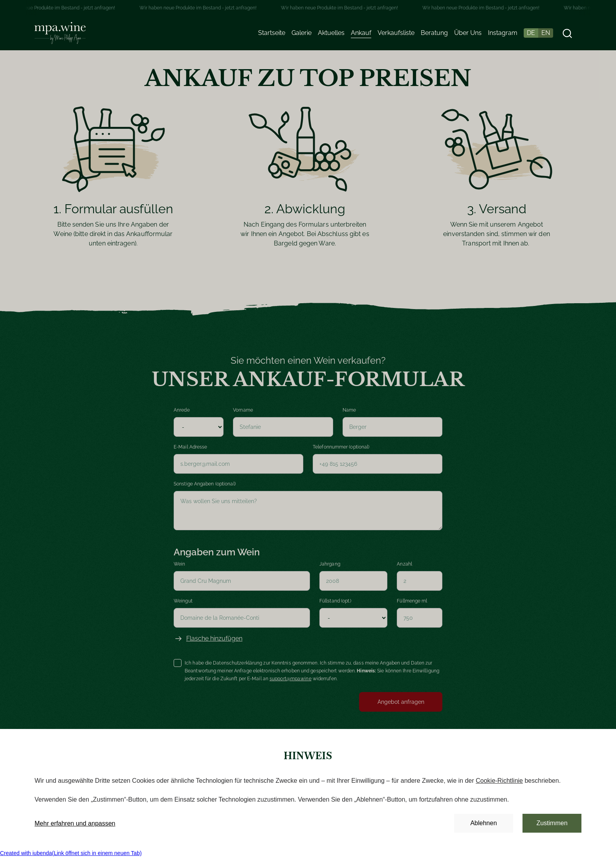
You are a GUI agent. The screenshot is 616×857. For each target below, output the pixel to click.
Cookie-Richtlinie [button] (499, 781)
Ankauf (361, 33)
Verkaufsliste (396, 33)
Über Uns (468, 33)
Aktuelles (331, 33)
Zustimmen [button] (552, 823)
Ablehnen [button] (484, 823)
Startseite (272, 33)
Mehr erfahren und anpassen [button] (75, 823)
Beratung (434, 33)
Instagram (503, 33)
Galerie (302, 33)
